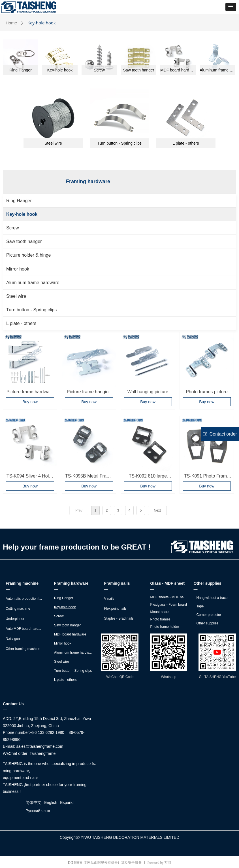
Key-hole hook (22, 214)
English (51, 802)
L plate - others (21, 323)
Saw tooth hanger (24, 241)
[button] (231, 7)
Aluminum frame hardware (33, 283)
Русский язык (38, 811)
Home (11, 23)
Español (67, 802)
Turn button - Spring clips (31, 310)
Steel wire (16, 296)
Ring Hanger (19, 201)
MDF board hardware (178, 70)
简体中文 (33, 802)
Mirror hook (18, 269)
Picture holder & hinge (28, 255)
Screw (12, 228)
